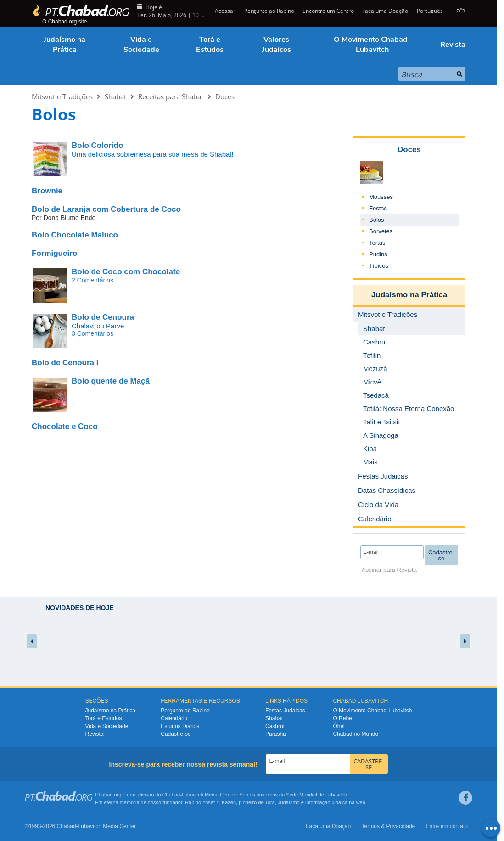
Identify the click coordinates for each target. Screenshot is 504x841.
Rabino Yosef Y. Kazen (210, 802)
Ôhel (339, 726)
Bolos (377, 220)
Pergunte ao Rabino (269, 11)
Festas (378, 208)
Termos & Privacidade (389, 826)
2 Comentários (92, 280)
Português (430, 11)
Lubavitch (193, 795)
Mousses (381, 197)
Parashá (276, 734)
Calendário (174, 718)
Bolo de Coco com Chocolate (126, 272)
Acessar (224, 11)
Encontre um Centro (328, 11)
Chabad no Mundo (356, 734)
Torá (270, 802)
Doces (225, 96)
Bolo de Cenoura (103, 317)
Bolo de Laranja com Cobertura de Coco (106, 209)
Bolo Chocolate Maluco (75, 235)
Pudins (378, 254)
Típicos (379, 266)
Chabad (171, 795)
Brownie (47, 191)
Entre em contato (447, 826)
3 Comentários (92, 333)
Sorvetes (381, 231)
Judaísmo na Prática (64, 45)
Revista (453, 45)
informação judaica (326, 802)
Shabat (115, 96)
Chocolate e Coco (65, 426)
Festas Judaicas (285, 711)
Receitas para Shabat (171, 96)
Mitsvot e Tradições (62, 96)
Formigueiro (54, 253)
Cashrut (275, 726)
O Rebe (342, 718)
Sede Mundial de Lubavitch (316, 795)
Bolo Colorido (97, 145)
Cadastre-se (176, 734)
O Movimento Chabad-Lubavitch (372, 45)
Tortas (377, 243)
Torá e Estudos (210, 45)
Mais (370, 462)
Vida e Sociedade (141, 45)
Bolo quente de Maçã (111, 381)
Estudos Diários (180, 726)
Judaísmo (289, 802)
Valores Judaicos (277, 45)
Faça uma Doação (385, 11)
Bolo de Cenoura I (65, 363)
